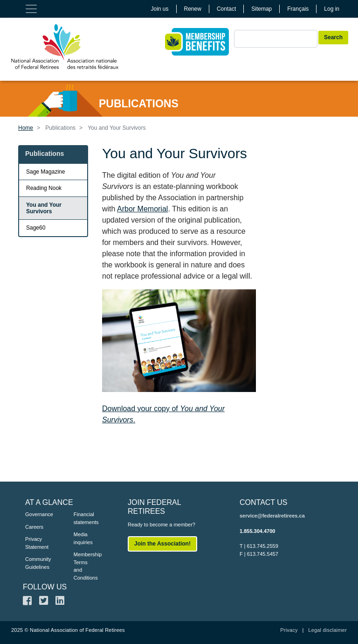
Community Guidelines (35, 563)
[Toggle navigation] (31, 9)
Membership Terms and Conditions (84, 566)
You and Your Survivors (44, 208)
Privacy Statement (35, 543)
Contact (226, 9)
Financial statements (84, 518)
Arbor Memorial (142, 209)
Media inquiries (83, 538)
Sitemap (262, 9)
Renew (193, 9)
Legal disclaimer (327, 630)
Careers (34, 527)
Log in (332, 9)
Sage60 (36, 228)
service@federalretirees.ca (272, 516)
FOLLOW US (45, 587)
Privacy (289, 630)
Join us (160, 9)
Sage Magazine (45, 172)
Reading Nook (44, 188)
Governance (35, 514)
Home (26, 128)
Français (298, 9)
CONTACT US (264, 502)
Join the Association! (162, 544)
